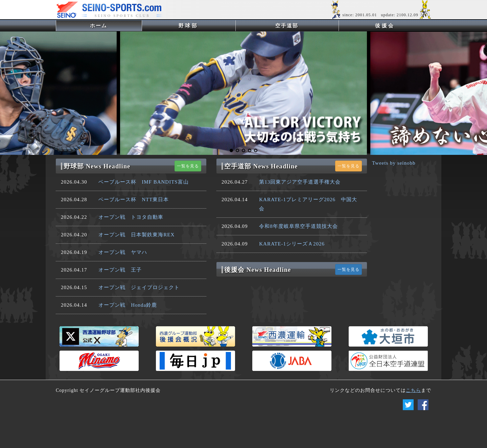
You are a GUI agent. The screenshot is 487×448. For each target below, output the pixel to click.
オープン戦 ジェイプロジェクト (139, 287)
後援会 (385, 26)
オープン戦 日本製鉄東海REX (136, 235)
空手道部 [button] (287, 26)
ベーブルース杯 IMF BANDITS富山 (143, 182)
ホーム (110, 26)
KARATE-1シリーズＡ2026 (292, 244)
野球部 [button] (189, 26)
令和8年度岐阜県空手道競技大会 (298, 226)
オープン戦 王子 (120, 270)
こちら (413, 390)
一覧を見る (188, 166)
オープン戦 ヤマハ (123, 252)
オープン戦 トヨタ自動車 (131, 217)
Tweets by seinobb (394, 163)
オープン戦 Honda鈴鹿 (128, 305)
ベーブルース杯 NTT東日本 (134, 199)
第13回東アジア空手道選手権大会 (300, 182)
